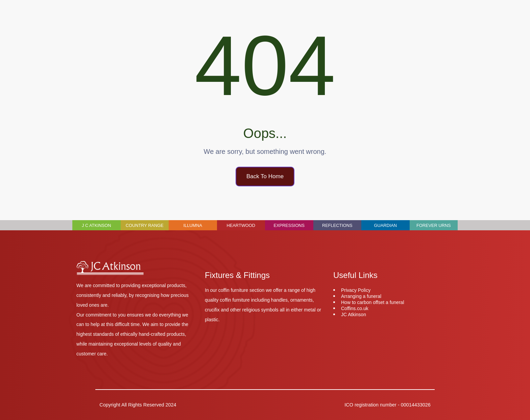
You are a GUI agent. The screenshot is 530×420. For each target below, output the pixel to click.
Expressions (289, 225)
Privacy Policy (356, 290)
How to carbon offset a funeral (373, 302)
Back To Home (265, 176)
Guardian (385, 225)
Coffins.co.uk (355, 308)
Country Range (145, 225)
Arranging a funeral (361, 296)
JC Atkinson (354, 314)
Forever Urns (434, 225)
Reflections (337, 225)
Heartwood (241, 225)
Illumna (193, 225)
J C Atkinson (97, 225)
